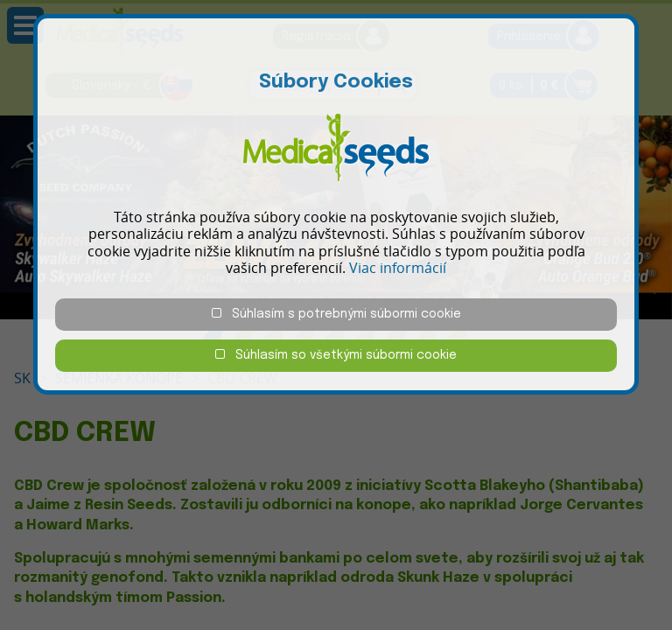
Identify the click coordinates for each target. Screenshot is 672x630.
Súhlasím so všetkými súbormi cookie (336, 355)
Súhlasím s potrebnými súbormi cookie (336, 314)
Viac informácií (398, 268)
